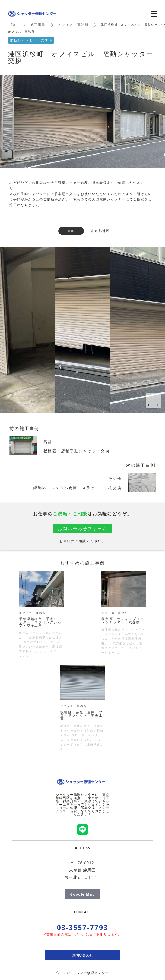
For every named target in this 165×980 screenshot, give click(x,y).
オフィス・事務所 (74, 25)
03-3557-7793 (82, 927)
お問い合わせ (82, 955)
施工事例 (38, 25)
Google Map (82, 894)
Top (15, 25)
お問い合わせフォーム (83, 529)
